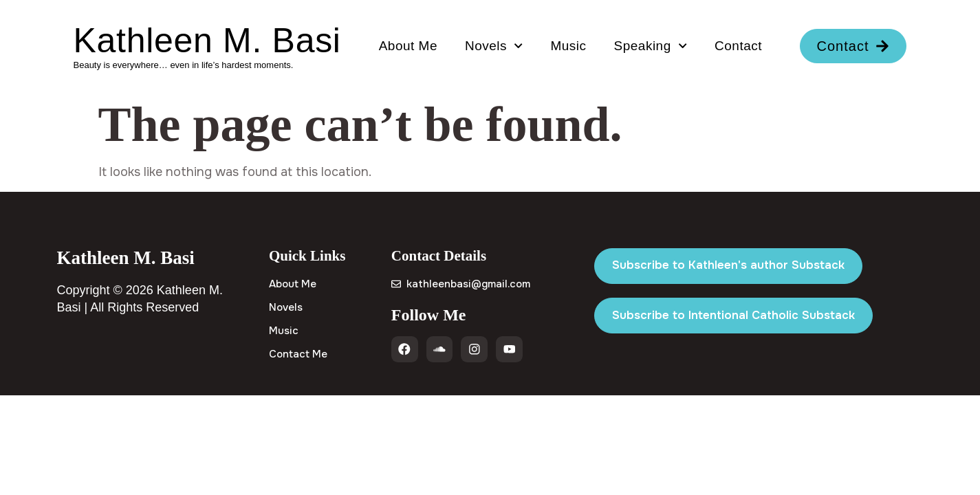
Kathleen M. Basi (207, 41)
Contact (738, 46)
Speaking (651, 46)
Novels (494, 46)
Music (568, 46)
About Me (408, 46)
